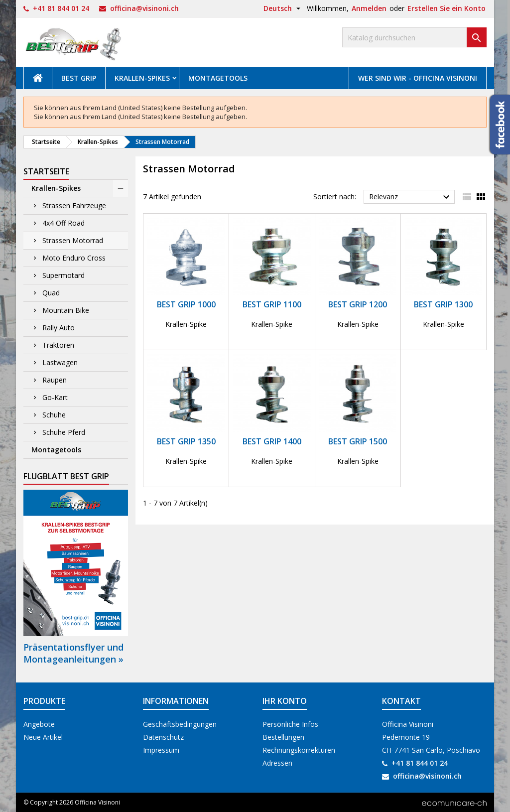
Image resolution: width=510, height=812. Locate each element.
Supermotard (64, 275)
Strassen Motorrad (73, 240)
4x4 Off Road (64, 223)
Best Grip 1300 (443, 304)
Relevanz (411, 197)
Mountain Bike (66, 310)
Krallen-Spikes (142, 78)
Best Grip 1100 (272, 304)
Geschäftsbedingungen (180, 724)
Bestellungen (283, 737)
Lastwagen (60, 362)
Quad (51, 293)
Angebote (39, 724)
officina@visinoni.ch (144, 8)
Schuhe (54, 415)
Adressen (277, 763)
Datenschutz (163, 737)
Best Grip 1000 (186, 304)
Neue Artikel (43, 737)
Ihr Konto (285, 701)
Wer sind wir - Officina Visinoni (418, 78)
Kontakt (401, 701)
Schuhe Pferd (64, 432)
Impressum (161, 750)
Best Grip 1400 (272, 441)
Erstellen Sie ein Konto (446, 8)
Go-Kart (55, 397)
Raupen (55, 380)
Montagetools (218, 78)
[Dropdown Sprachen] (283, 8)
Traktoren (58, 345)
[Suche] (414, 37)
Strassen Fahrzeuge (74, 205)
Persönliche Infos (290, 724)
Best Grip (79, 78)
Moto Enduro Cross (74, 258)
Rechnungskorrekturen (299, 750)
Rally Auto (59, 328)
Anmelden (369, 8)
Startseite (46, 171)
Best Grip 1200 (358, 304)
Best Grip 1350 (186, 441)
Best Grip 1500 (358, 441)
